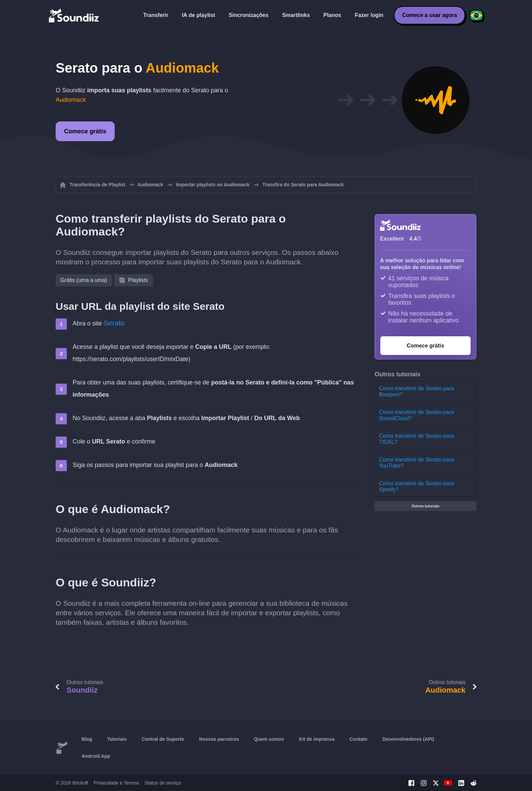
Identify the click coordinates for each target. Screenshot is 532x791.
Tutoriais (117, 739)
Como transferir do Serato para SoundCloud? (416, 415)
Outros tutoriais (426, 506)
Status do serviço (163, 783)
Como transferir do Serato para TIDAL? (416, 439)
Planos (332, 15)
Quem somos (269, 739)
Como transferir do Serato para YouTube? (416, 463)
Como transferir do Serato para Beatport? (416, 391)
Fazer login (369, 15)
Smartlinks (296, 15)
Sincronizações (249, 15)
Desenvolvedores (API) (408, 739)
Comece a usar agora (430, 15)
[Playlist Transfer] (74, 15)
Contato (358, 739)
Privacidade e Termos (116, 783)
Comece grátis (85, 131)
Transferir (156, 15)
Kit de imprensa (317, 739)
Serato (114, 323)
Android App (96, 756)
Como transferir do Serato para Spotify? (416, 486)
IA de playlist (198, 15)
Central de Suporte (163, 739)
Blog (87, 739)
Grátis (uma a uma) (84, 280)
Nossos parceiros (219, 739)
